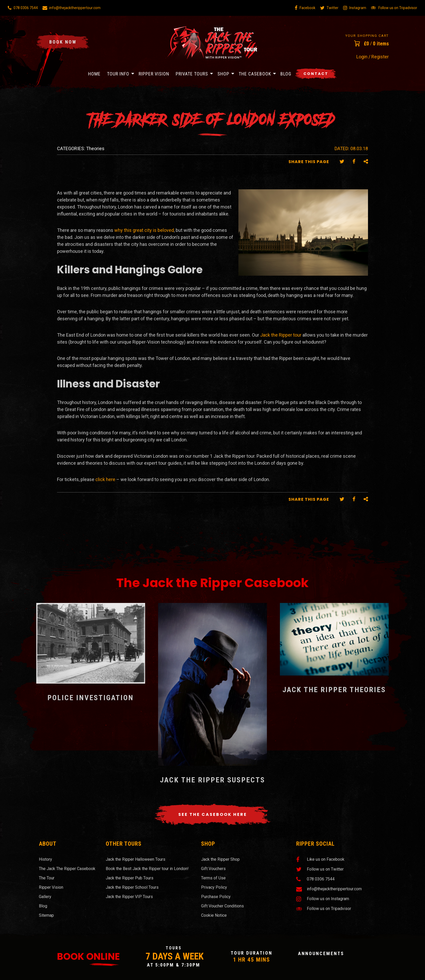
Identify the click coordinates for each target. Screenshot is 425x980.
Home (94, 74)
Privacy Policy (214, 887)
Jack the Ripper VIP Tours (129, 897)
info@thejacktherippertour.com (72, 8)
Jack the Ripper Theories (334, 690)
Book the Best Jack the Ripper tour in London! (147, 869)
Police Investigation (91, 698)
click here (105, 479)
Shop (223, 74)
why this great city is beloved (144, 230)
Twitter (329, 8)
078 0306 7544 (23, 8)
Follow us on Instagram (323, 899)
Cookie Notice (214, 915)
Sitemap (46, 915)
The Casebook (255, 74)
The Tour (47, 878)
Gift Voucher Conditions (222, 906)
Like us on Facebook (320, 859)
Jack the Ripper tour (281, 335)
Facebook (305, 8)
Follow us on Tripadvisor (394, 8)
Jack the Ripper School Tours (132, 887)
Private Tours (192, 74)
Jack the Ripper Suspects (212, 780)
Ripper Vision (154, 74)
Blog (286, 74)
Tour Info (118, 74)
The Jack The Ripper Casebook (67, 869)
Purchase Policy (216, 897)
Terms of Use (213, 878)
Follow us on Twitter (320, 869)
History (45, 859)
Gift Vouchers (213, 869)
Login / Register (373, 57)
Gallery (45, 897)
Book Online (88, 957)
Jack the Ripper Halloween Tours (136, 859)
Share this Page (309, 162)
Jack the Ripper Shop (220, 859)
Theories (95, 148)
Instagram (355, 8)
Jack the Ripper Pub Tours (130, 878)
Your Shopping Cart (367, 36)
